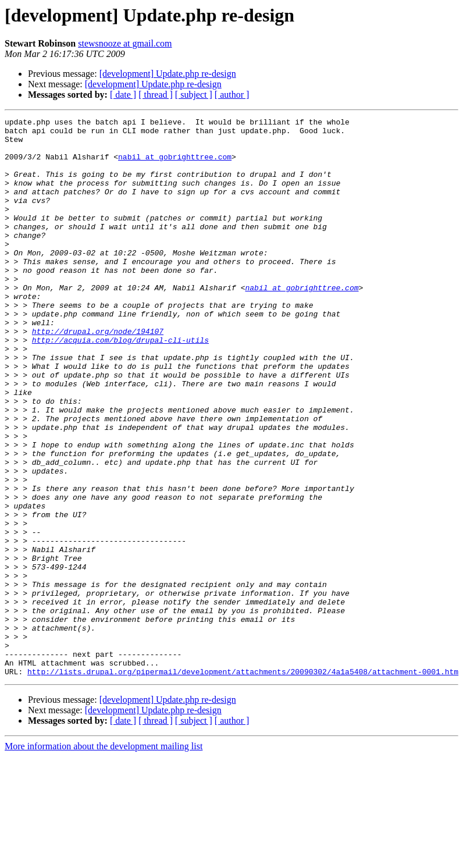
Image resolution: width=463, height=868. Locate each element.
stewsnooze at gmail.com (125, 43)
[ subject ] (194, 95)
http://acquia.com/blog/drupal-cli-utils (120, 385)
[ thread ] (156, 95)
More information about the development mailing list (104, 858)
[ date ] (123, 95)
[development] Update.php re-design (168, 74)
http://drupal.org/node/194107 (98, 375)
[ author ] (232, 95)
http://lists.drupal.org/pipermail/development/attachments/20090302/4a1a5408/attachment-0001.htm (243, 783)
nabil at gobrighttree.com (175, 165)
